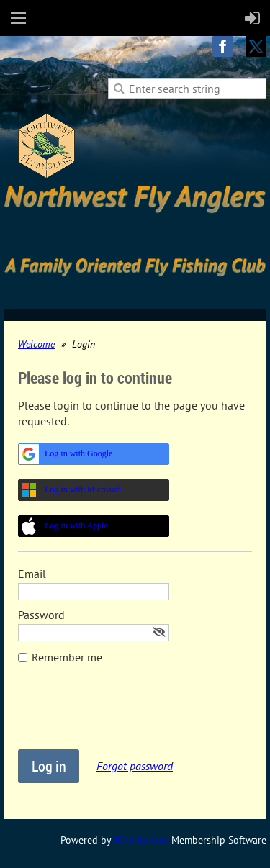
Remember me (67, 657)
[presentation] (127, 714)
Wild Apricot (141, 840)
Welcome (36, 344)
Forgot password (135, 766)
